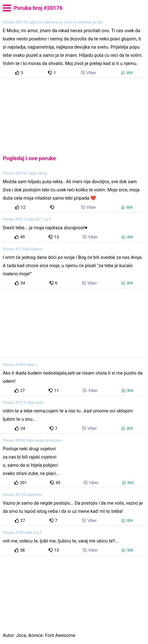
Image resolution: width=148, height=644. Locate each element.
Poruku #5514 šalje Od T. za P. (27, 219)
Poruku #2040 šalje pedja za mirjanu (32, 440)
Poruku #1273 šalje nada (23, 403)
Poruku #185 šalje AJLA (22, 533)
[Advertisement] (74, 113)
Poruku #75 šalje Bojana (22, 249)
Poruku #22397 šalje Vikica (25, 173)
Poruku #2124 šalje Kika (22, 495)
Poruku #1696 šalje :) (20, 365)
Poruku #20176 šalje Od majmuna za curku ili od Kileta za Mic (53, 22)
